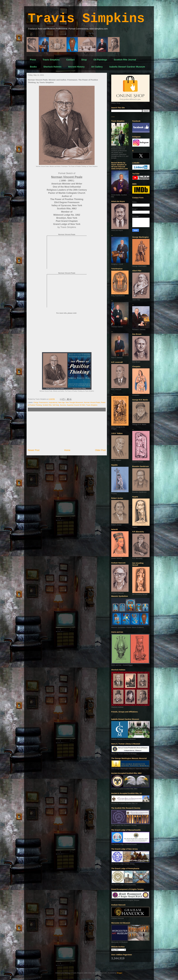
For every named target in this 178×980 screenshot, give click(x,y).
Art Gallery (97, 67)
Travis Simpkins (86, 19)
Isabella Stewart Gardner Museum (127, 67)
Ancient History (76, 67)
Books (33, 67)
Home (67, 450)
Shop (84, 60)
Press (33, 60)
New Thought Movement (74, 402)
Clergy (36, 402)
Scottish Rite (47, 405)
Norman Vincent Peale (92, 402)
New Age (61, 402)
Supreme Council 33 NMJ (76, 405)
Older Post (100, 450)
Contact (70, 60)
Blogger (120, 973)
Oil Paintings (100, 60)
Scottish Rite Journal (125, 60)
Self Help (56, 405)
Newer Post (34, 450)
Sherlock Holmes (52, 67)
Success (63, 405)
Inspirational (53, 402)
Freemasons (43, 402)
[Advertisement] (67, 430)
